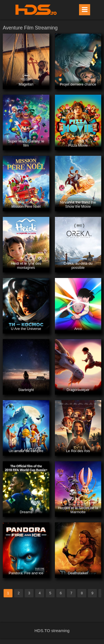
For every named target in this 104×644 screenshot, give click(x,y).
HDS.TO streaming (52, 631)
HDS (36, 10)
